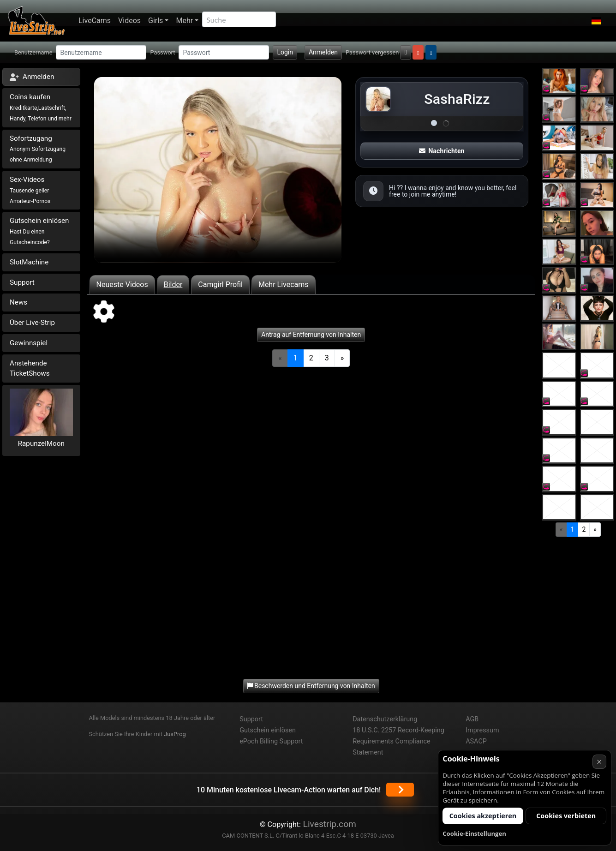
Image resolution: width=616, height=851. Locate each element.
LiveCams (95, 21)
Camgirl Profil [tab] (220, 285)
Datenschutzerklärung (385, 719)
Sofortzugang (38, 149)
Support (22, 282)
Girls (155, 21)
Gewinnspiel (29, 343)
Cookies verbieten (566, 816)
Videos (129, 21)
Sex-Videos (30, 190)
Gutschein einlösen (39, 231)
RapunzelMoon (41, 443)
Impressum (482, 730)
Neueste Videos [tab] (122, 285)
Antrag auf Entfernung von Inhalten (311, 335)
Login (285, 52)
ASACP (476, 741)
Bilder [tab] (173, 285)
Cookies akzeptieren (483, 816)
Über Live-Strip (32, 323)
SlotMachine (29, 262)
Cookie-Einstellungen (474, 833)
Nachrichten (442, 151)
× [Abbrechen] (599, 762)
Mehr (184, 21)
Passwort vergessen (372, 52)
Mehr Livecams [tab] (284, 285)
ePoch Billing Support (271, 741)
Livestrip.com (329, 824)
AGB (472, 719)
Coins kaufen (41, 107)
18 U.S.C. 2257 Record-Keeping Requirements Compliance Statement (398, 741)
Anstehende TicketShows (30, 369)
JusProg (175, 734)
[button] (596, 21)
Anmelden (323, 52)
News (18, 302)
